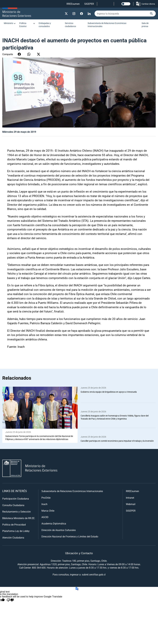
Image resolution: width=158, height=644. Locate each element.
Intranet (130, 498)
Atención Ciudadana (13, 538)
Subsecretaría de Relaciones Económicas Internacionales (107, 25)
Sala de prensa (145, 25)
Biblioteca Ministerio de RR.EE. (19, 518)
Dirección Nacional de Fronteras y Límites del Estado (70, 537)
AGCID (45, 517)
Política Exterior (23, 25)
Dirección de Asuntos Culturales (59, 530)
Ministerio (8, 23)
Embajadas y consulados (45, 25)
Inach (44, 504)
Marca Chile (48, 511)
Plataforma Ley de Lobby (16, 531)
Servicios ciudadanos (70, 25)
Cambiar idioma (145, 4)
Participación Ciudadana (16, 499)
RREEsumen (73, 4)
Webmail (131, 504)
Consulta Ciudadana (13, 505)
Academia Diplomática (54, 524)
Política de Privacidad (14, 525)
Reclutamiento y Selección (17, 512)
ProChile (46, 498)
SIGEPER (89, 4)
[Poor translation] (10, 600)
